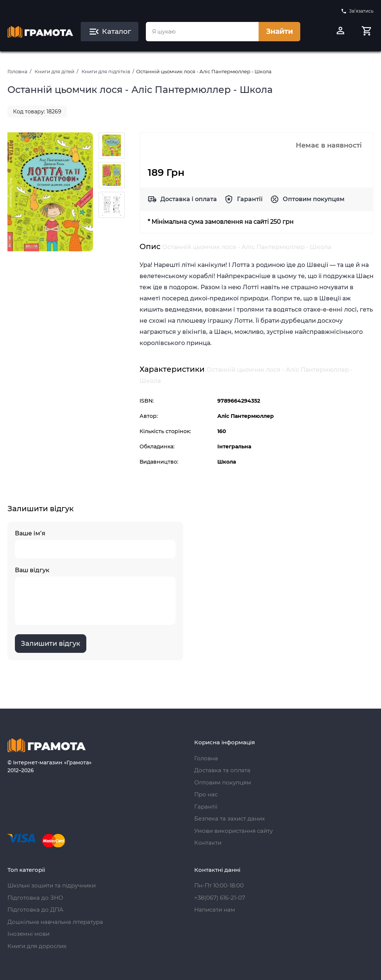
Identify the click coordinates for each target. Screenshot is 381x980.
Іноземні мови (28, 934)
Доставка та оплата (222, 770)
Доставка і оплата (189, 199)
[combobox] (202, 32)
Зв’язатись (357, 11)
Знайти (279, 31)
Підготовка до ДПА (35, 910)
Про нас (206, 794)
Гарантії (250, 199)
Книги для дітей (55, 71)
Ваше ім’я (95, 544)
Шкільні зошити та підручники (52, 885)
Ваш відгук (95, 596)
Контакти (208, 843)
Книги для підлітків (106, 71)
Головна (17, 71)
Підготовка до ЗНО (35, 898)
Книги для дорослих (37, 946)
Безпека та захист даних (230, 818)
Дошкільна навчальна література (55, 922)
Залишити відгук (51, 644)
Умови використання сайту (233, 831)
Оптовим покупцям (314, 199)
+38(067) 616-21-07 (220, 898)
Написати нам (215, 910)
